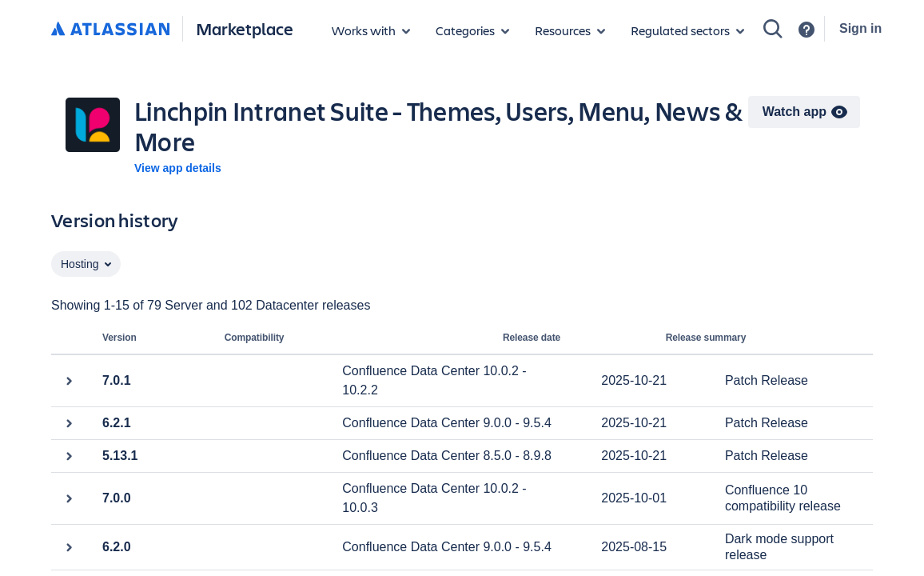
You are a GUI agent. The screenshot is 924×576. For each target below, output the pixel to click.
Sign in (860, 28)
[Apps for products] (371, 30)
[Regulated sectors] (687, 30)
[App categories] (472, 30)
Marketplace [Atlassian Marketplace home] (245, 28)
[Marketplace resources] (570, 30)
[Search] (773, 29)
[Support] (807, 30)
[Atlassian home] (110, 30)
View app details (178, 168)
